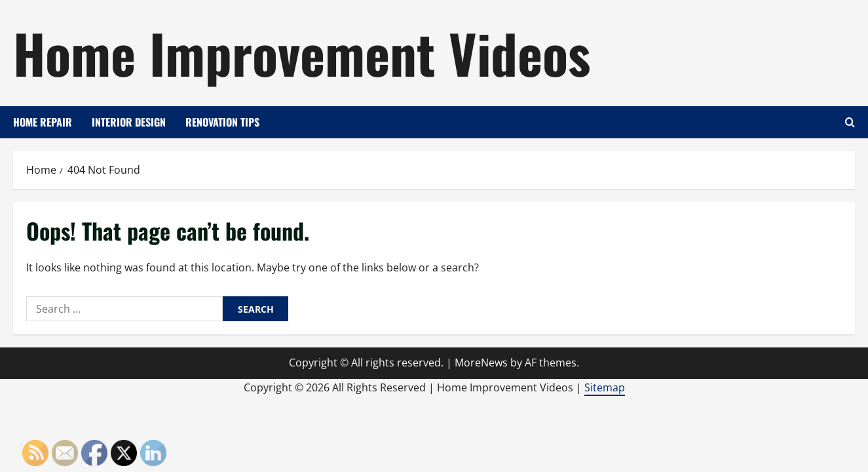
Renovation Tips (222, 122)
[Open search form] (850, 122)
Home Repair (43, 122)
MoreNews (481, 363)
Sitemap (605, 387)
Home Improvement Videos (302, 52)
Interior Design (129, 122)
